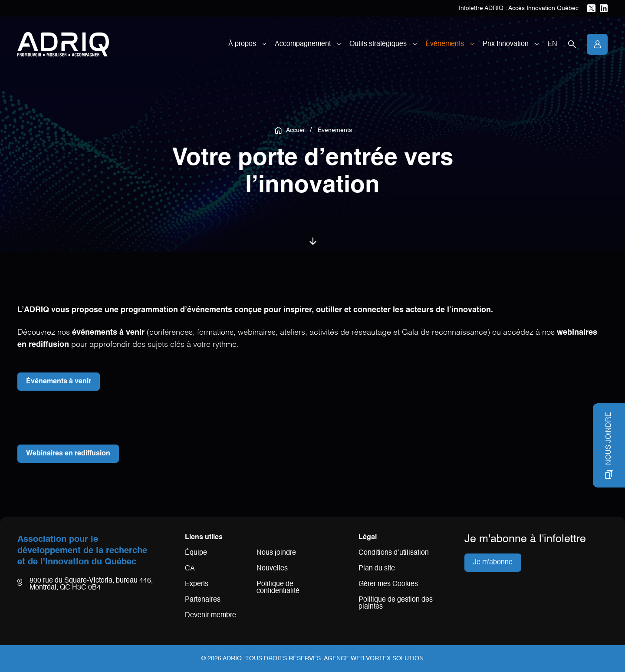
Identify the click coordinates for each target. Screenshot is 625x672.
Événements (445, 44)
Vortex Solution (395, 659)
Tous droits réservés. (284, 659)
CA (190, 569)
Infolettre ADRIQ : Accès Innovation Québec (519, 8)
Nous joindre (276, 553)
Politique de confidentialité (278, 588)
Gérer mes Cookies (388, 584)
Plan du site (377, 569)
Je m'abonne (493, 563)
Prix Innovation (506, 44)
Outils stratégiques (378, 44)
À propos (242, 44)
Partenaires (203, 600)
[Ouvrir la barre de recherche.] (572, 44)
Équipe (196, 553)
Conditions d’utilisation (394, 553)
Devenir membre (211, 616)
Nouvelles (272, 569)
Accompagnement (303, 44)
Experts (197, 584)
